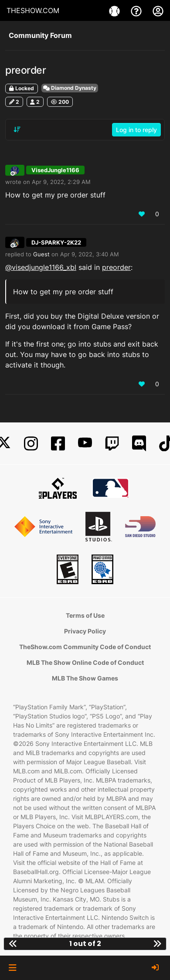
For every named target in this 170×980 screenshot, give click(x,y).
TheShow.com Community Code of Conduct (85, 647)
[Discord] (139, 444)
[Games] (116, 10)
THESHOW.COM (33, 10)
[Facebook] (58, 444)
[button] (12, 968)
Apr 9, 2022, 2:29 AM (61, 182)
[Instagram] (31, 444)
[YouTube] (85, 444)
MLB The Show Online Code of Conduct (85, 662)
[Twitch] (112, 444)
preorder (116, 267)
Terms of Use (85, 615)
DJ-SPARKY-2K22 (56, 242)
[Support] (137, 10)
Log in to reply (136, 130)
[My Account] (158, 10)
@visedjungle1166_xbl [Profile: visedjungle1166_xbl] (41, 267)
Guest (41, 254)
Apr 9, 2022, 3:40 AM (90, 254)
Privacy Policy (85, 631)
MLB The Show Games (85, 678)
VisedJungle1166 (55, 170)
